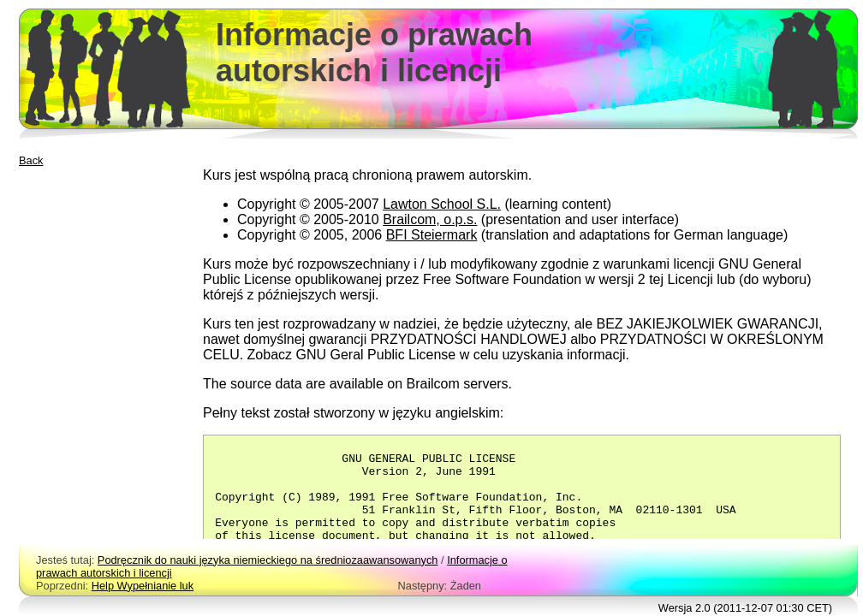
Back (31, 160)
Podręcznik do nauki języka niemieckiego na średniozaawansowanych (268, 560)
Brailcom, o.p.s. (430, 219)
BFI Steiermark (432, 235)
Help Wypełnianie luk (143, 586)
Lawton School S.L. (442, 204)
